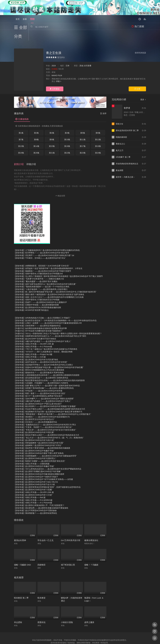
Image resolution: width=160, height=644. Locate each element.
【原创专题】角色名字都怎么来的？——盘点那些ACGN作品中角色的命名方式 (47, 423)
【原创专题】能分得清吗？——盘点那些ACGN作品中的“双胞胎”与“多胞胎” (45, 394)
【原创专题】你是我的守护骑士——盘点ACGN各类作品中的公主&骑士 (43, 353)
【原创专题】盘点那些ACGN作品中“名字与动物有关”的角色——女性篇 (43, 467)
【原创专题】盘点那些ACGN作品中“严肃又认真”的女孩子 (38, 392)
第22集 (67, 142)
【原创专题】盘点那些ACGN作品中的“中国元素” (34, 421)
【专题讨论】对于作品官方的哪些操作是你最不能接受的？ (38, 319)
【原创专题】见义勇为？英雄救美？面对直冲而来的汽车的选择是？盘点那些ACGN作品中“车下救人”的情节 (58, 264)
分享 (137, 78)
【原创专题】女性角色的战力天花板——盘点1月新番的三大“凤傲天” (42, 306)
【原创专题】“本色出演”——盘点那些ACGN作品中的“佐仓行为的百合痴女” (45, 418)
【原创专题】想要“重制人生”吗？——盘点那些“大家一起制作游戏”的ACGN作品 (47, 374)
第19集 (21, 142)
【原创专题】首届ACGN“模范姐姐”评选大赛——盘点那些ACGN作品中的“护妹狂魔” (49, 355)
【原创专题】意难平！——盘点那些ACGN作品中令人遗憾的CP (40, 290)
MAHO (54, 65)
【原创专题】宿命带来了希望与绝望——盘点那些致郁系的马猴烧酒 (42, 436)
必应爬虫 (112, 639)
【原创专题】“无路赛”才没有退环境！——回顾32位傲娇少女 (39, 267)
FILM (60, 65)
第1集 (21, 122)
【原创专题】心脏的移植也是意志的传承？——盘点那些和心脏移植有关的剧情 (47, 363)
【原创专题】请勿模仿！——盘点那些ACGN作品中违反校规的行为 (42, 405)
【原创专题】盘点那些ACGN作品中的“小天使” (33, 483)
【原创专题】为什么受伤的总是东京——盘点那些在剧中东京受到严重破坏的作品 (48, 457)
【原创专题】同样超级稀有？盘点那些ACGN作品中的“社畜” (39, 431)
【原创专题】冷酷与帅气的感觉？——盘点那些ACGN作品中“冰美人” (43, 329)
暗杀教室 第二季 (21, 586)
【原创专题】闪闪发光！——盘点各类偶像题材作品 (35, 410)
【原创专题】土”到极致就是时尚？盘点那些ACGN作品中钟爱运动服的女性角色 (47, 238)
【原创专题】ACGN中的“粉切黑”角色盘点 (31, 298)
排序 (103, 103)
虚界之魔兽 (89, 610)
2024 (54, 55)
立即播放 (55, 78)
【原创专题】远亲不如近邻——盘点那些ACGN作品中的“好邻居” (41, 350)
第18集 (98, 135)
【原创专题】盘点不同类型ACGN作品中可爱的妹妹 (35, 499)
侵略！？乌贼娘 (91, 553)
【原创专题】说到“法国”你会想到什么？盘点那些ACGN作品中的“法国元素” (45, 272)
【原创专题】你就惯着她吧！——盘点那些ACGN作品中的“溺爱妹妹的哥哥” (45, 444)
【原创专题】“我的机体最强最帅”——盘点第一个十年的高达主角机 (42, 275)
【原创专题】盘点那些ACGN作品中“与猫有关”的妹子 (36, 465)
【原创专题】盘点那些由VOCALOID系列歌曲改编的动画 (37, 295)
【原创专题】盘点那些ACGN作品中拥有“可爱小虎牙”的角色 (39, 441)
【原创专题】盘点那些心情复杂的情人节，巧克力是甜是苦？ (39, 493)
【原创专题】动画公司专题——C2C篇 (30, 345)
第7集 (21, 129)
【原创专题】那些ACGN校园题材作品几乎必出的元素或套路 (39, 358)
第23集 (83, 142)
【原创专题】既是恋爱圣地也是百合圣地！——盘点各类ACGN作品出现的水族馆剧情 (49, 368)
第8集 (36, 129)
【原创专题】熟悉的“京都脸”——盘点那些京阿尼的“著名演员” (40, 449)
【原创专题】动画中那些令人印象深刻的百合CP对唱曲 (37, 288)
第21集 (52, 142)
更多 (143, 89)
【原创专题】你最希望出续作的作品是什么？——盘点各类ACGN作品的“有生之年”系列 (50, 324)
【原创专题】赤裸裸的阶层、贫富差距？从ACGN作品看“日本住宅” (42, 254)
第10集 (67, 129)
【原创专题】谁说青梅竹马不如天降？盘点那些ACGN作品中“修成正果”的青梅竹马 (48, 400)
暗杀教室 (41, 586)
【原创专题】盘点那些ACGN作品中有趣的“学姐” (34, 454)
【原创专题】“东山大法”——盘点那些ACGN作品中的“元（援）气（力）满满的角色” (49, 426)
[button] (20, 153)
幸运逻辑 (18, 610)
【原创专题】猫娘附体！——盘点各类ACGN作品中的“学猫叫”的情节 (43, 259)
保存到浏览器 (140, 42)
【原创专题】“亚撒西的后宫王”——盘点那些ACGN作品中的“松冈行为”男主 (45, 413)
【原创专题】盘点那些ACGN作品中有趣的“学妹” (34, 439)
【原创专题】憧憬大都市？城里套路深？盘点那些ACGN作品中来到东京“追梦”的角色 (49, 282)
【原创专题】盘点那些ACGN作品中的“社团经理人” (35, 447)
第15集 (52, 135)
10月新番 (87, 55)
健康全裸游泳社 (91, 528)
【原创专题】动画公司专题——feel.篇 (30, 486)
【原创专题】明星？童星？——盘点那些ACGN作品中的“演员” (40, 381)
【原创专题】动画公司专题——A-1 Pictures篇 (33, 335)
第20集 (36, 142)
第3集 (52, 122)
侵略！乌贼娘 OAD (22, 553)
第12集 (98, 129)
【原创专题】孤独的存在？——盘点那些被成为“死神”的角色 (39, 361)
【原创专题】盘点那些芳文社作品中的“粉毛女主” (34, 407)
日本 (68, 55)
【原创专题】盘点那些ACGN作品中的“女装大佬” (34, 428)
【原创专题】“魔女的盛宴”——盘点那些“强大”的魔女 (36, 269)
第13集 (21, 135)
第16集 (67, 135)
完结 (32, 19)
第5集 (83, 122)
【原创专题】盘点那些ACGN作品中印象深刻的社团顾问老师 (39, 462)
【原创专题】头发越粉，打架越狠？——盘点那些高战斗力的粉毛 (41, 371)
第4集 (67, 122)
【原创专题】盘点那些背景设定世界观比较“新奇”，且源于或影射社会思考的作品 (47, 475)
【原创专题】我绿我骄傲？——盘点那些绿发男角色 (35, 501)
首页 (18, 19)
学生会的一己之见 (45, 528)
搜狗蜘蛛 (80, 639)
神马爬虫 (69, 639)
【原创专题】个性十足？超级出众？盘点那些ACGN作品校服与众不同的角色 (46, 337)
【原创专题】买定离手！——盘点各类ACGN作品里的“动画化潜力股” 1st (44, 243)
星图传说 (41, 610)
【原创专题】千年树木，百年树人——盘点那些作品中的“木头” (40, 246)
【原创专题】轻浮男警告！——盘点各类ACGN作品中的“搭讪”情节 (42, 241)
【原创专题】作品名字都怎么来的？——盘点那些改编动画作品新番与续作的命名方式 (49, 397)
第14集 (36, 135)
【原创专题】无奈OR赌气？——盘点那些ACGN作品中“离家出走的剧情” (44, 387)
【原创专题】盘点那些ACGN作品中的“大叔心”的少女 (36, 470)
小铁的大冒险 (67, 610)
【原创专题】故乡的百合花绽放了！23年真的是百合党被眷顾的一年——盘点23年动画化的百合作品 (55, 309)
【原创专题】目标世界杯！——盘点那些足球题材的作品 (37, 314)
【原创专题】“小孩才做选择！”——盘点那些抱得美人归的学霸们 (41, 277)
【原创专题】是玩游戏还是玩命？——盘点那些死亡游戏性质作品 (41, 366)
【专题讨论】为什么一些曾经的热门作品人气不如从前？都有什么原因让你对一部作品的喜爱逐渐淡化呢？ (58, 322)
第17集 (83, 135)
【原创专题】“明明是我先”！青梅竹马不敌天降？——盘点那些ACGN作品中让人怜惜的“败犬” (52, 402)
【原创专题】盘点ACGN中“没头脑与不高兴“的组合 (35, 327)
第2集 (36, 122)
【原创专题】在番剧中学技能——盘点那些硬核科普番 (36, 293)
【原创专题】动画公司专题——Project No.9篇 (33, 342)
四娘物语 (41, 553)
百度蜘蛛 (59, 639)
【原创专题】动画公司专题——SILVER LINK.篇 (34, 332)
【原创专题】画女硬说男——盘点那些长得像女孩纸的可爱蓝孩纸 (41, 496)
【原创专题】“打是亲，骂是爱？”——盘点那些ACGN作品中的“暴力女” (43, 415)
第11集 (83, 129)
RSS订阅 (48, 639)
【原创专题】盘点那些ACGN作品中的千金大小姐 (34, 473)
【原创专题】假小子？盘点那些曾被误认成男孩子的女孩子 (38, 384)
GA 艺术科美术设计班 (71, 528)
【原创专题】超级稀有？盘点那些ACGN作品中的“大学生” (38, 434)
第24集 (98, 142)
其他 (81, 55)
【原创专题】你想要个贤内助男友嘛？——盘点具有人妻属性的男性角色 (44, 376)
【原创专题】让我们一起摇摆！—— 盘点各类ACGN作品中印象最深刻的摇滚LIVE (48, 311)
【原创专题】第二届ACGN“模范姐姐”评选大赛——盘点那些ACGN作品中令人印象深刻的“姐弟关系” (55, 280)
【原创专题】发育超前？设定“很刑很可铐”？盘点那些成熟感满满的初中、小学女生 (48, 256)
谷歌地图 (102, 639)
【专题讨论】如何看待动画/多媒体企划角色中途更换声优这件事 (40, 316)
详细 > (59, 70)
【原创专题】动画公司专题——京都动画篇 (32, 452)
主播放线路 (22, 108)
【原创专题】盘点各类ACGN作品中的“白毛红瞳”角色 (36, 348)
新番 (25, 19)
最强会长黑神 (20, 528)
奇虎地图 (91, 639)
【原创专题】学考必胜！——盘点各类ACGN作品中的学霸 (38, 379)
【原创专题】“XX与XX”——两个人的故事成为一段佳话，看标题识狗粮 (43, 340)
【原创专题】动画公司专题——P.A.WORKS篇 (33, 488)
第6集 (98, 122)
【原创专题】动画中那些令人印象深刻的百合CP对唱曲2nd (38, 262)
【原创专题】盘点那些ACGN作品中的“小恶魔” (33, 478)
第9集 (52, 129)
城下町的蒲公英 (68, 553)
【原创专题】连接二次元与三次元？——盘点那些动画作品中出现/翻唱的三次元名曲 (49, 285)
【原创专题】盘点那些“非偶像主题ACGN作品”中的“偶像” (38, 460)
